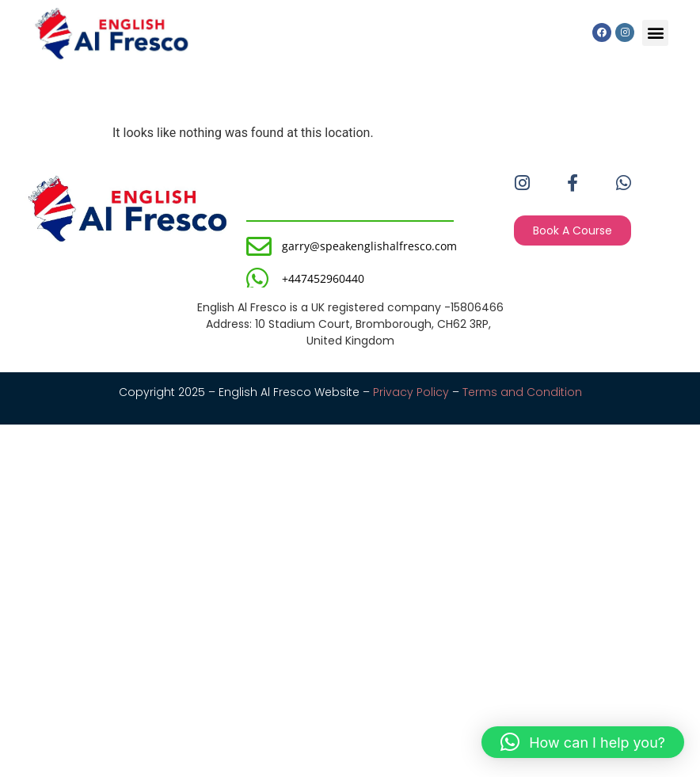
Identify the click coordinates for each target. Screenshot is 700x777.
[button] (655, 33)
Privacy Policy (411, 392)
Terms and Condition (522, 392)
